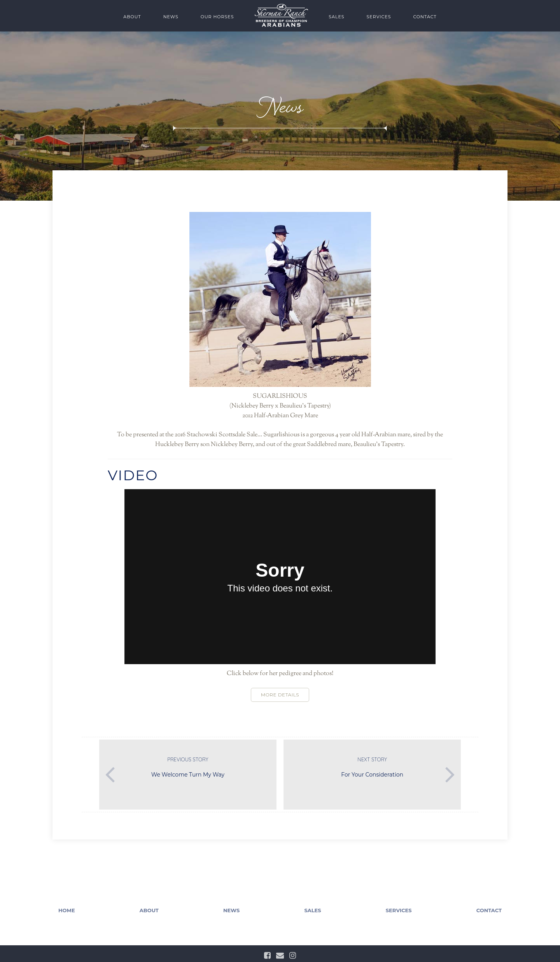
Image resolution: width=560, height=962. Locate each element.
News (171, 17)
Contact (425, 17)
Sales (336, 17)
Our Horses (217, 17)
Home (67, 910)
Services (379, 17)
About (132, 17)
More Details (280, 695)
